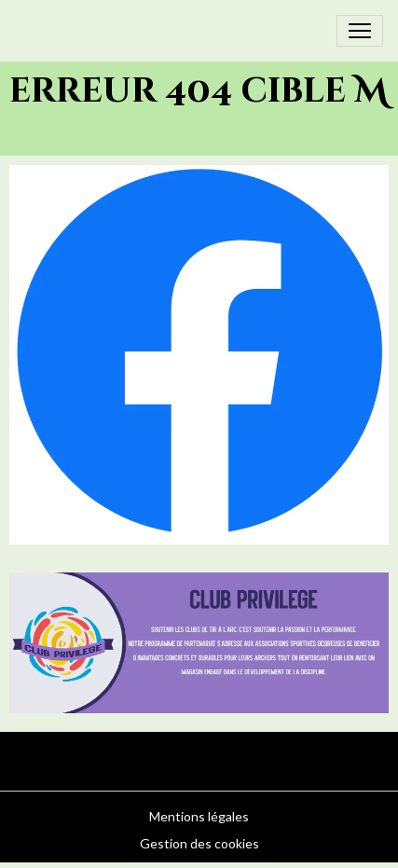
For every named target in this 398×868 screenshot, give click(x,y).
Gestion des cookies (199, 843)
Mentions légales (199, 816)
